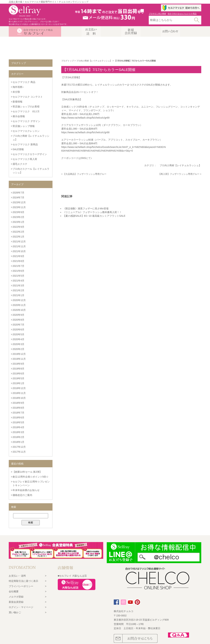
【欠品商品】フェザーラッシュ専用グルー (85, 174)
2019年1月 (18, 383)
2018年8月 (18, 408)
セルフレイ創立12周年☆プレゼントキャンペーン (31, 483)
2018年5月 (18, 422)
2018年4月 (18, 427)
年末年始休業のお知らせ (26, 490)
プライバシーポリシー (21, 586)
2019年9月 (18, 364)
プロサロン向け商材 (157, 14)
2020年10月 (19, 310)
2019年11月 (19, 359)
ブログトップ (68, 61)
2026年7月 (18, 193)
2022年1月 (18, 237)
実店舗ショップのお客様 (26, 107)
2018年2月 (18, 437)
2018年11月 (19, 393)
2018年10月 (19, 398)
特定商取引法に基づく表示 (23, 581)
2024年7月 (18, 197)
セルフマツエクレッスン (26, 131)
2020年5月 (18, 334)
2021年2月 (18, 290)
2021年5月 (18, 276)
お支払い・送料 (17, 576)
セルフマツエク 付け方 (26, 111)
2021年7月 (18, 266)
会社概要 (14, 591)
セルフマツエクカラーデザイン (30, 154)
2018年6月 (18, 418)
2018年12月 (19, 388)
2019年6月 (18, 374)
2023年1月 (18, 222)
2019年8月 (18, 369)
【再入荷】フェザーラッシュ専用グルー (179, 174)
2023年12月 (19, 202)
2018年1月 (18, 442)
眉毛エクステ (20, 164)
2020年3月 (18, 344)
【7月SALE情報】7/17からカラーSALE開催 (99, 70)
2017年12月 (19, 447)
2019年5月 (18, 378)
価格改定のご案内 (22, 495)
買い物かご (15, 612)
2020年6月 (18, 330)
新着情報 (17, 102)
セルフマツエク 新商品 (25, 144)
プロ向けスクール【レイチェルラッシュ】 (31, 171)
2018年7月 (18, 413)
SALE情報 (18, 149)
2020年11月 (19, 305)
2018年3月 (18, 432)
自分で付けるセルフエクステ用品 (182, 14)
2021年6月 (18, 271)
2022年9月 (18, 227)
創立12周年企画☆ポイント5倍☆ (31, 477)
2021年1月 (18, 295)
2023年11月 (19, 207)
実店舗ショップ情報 (24, 126)
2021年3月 (18, 286)
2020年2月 (18, 349)
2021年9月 (18, 256)
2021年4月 (18, 281)
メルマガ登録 (16, 597)
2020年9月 (18, 315)
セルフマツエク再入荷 (25, 159)
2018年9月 (18, 403)
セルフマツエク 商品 (24, 82)
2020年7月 (18, 325)
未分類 (16, 92)
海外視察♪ (18, 87)
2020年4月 (18, 339)
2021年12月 (19, 241)
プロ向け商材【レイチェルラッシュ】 (94, 61)
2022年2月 (18, 232)
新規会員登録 (16, 602)
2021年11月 (19, 246)
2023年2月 (18, 217)
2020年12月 (19, 300)
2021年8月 (18, 261)
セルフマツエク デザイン (26, 121)
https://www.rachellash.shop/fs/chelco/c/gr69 (85, 118)
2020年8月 (18, 320)
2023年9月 (18, 212)
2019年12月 (19, 354)
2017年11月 (19, 452)
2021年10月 (19, 251)
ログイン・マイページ (21, 607)
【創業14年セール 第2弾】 (27, 472)
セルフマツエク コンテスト (28, 97)
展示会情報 (19, 116)
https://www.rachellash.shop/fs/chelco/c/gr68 (85, 132)
